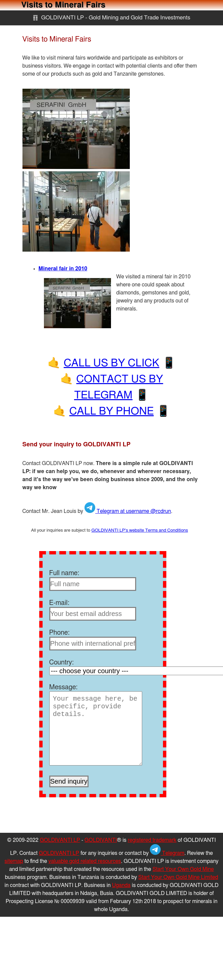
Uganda (121, 885)
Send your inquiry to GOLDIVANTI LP (77, 445)
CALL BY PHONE (112, 411)
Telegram (167, 853)
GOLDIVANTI (101, 840)
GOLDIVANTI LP (60, 840)
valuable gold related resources (85, 861)
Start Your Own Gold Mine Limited (178, 877)
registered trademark (152, 840)
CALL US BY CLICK (111, 363)
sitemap (14, 861)
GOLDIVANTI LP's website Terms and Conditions (140, 530)
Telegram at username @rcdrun (128, 511)
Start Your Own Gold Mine (183, 869)
